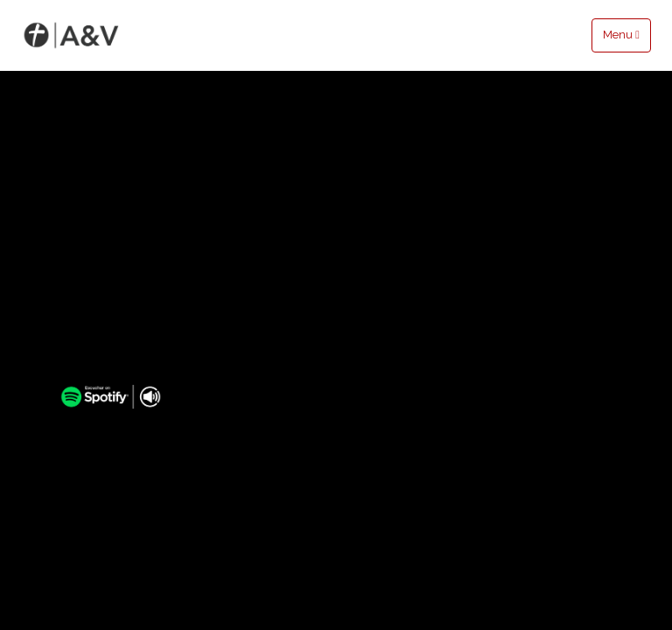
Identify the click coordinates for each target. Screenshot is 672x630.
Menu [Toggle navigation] (621, 35)
